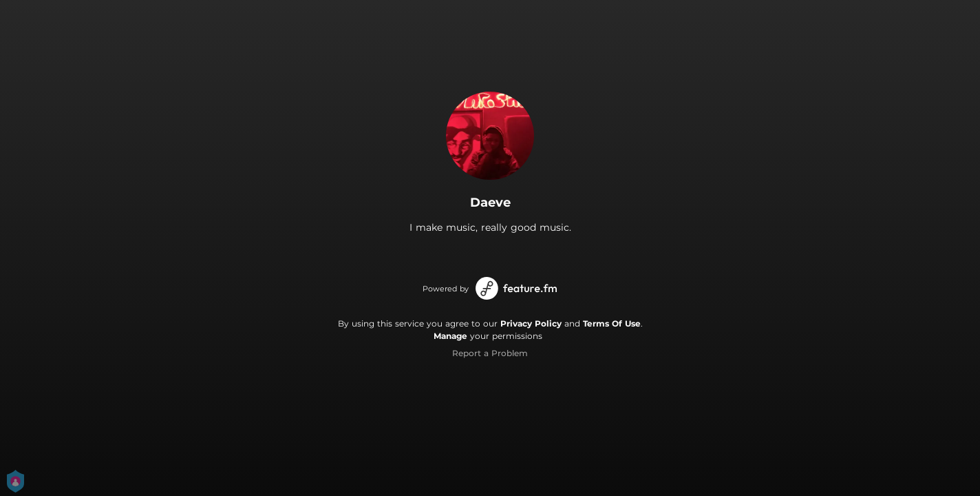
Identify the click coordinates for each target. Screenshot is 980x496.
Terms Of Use (612, 323)
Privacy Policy (531, 323)
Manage (450, 336)
